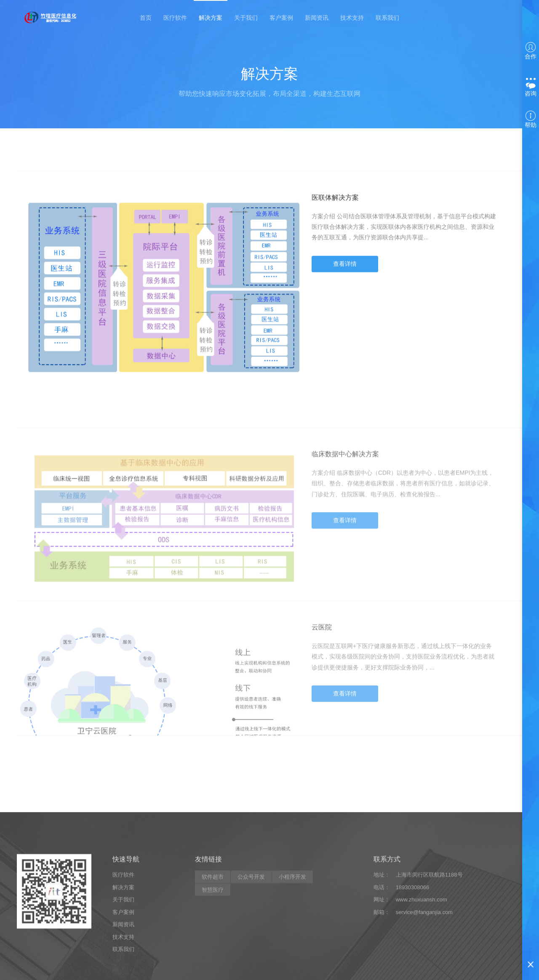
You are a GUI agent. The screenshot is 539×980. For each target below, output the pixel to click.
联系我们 (387, 18)
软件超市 (213, 934)
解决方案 (211, 18)
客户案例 (281, 18)
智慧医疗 (213, 947)
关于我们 (246, 18)
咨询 (531, 87)
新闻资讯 (317, 18)
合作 (531, 51)
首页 (146, 18)
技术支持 (352, 18)
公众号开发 (251, 934)
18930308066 (413, 944)
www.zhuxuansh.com (422, 956)
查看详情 (345, 271)
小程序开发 (292, 934)
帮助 (531, 120)
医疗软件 (175, 18)
